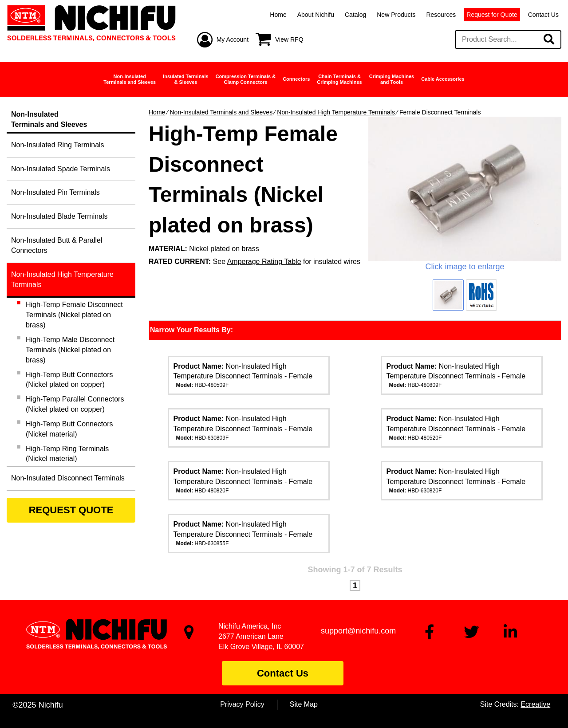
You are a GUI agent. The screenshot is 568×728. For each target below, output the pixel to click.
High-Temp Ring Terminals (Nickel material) (67, 454)
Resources (441, 15)
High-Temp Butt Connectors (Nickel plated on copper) (69, 380)
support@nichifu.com (358, 631)
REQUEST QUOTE (71, 510)
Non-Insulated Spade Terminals (61, 169)
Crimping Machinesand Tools (392, 79)
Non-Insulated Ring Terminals (58, 145)
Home (278, 15)
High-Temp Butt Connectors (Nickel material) (69, 429)
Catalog (355, 15)
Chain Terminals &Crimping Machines (339, 79)
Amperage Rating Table (264, 262)
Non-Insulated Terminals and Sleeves (221, 112)
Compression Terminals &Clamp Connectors (246, 79)
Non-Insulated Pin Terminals (55, 192)
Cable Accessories (443, 79)
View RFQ (289, 39)
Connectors (296, 79)
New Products (396, 15)
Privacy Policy (242, 704)
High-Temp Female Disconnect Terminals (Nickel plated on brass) (74, 315)
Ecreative (535, 704)
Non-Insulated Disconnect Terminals (68, 478)
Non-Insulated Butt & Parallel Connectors (57, 245)
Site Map (304, 704)
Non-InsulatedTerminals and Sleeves (130, 79)
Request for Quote (492, 15)
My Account (233, 39)
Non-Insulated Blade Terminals (59, 216)
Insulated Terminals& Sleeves (186, 79)
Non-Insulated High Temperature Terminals (336, 112)
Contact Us (543, 15)
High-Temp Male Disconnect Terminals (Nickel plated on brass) (70, 350)
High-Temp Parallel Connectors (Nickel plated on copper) (75, 404)
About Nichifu (316, 15)
